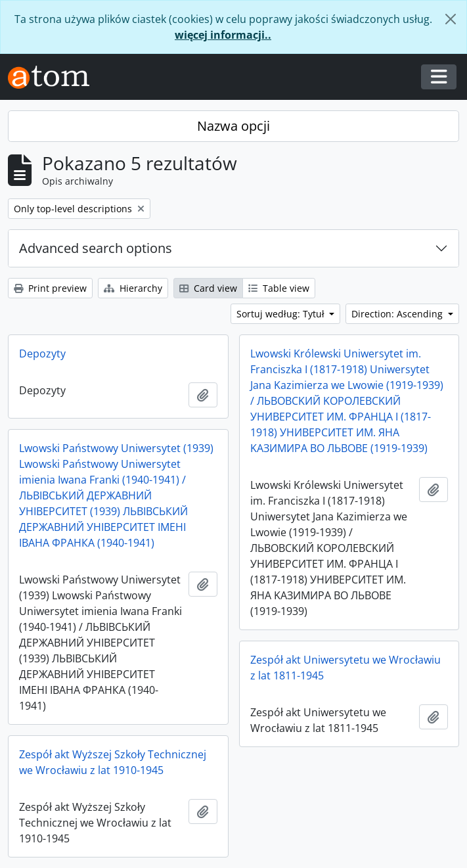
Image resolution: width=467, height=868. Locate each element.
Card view (208, 288)
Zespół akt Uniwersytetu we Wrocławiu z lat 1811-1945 (345, 668)
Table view (279, 288)
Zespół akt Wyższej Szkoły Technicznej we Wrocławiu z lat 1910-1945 (113, 762)
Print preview (50, 288)
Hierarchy (133, 288)
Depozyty (42, 354)
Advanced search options (96, 248)
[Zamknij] (451, 19)
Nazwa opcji (233, 126)
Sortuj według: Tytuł (282, 314)
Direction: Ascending (398, 314)
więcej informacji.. (223, 35)
